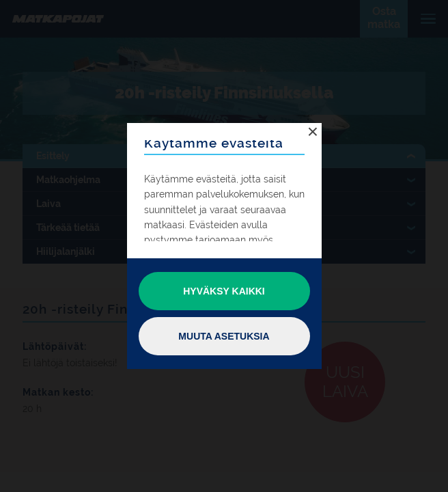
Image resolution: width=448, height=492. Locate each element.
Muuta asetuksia (224, 336)
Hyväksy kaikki (224, 291)
